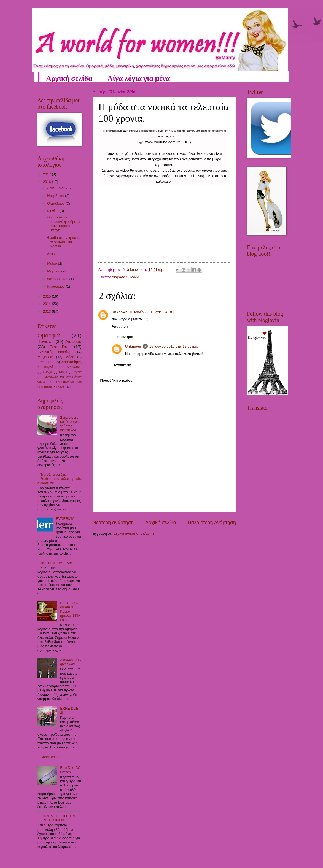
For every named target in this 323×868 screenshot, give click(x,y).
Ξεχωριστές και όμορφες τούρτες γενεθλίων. (70, 424)
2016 (47, 182)
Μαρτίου (54, 271)
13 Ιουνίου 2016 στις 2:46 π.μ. (153, 312)
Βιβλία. (62, 387)
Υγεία (78, 372)
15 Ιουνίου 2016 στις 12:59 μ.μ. (174, 346)
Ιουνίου (53, 211)
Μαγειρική (45, 357)
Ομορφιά (49, 335)
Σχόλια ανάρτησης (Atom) (134, 533)
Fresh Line (46, 362)
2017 (47, 174)
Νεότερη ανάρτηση (113, 523)
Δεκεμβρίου (57, 188)
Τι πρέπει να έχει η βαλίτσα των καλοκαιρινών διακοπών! (60, 479)
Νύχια (63, 372)
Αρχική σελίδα (69, 78)
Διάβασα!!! (120, 277)
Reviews (45, 341)
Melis (50, 254)
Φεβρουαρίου (58, 279)
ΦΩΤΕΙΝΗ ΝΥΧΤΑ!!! (56, 563)
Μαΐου (53, 263)
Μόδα (135, 277)
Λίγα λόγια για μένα (139, 78)
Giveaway (51, 377)
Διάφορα (73, 341)
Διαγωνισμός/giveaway (71, 662)
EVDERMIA (65, 519)
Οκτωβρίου (56, 203)
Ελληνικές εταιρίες (54, 352)
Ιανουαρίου (56, 286)
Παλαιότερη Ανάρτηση (212, 523)
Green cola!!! (50, 757)
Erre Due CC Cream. (70, 770)
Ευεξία (47, 372)
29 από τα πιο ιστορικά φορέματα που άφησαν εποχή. (63, 224)
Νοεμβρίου (56, 196)
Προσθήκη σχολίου (116, 380)
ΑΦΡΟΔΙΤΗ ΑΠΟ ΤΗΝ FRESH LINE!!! (58, 818)
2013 (47, 311)
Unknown (120, 312)
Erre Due (59, 347)
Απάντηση (120, 326)
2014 (47, 304)
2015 (47, 296)
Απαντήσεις (126, 337)
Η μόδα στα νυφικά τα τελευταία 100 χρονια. (63, 242)
